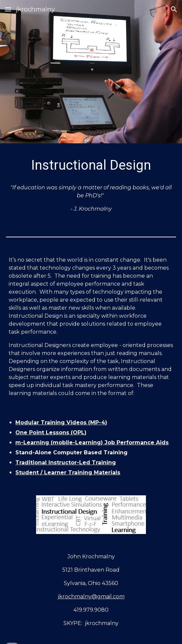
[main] (91, 165)
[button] (8, 9)
